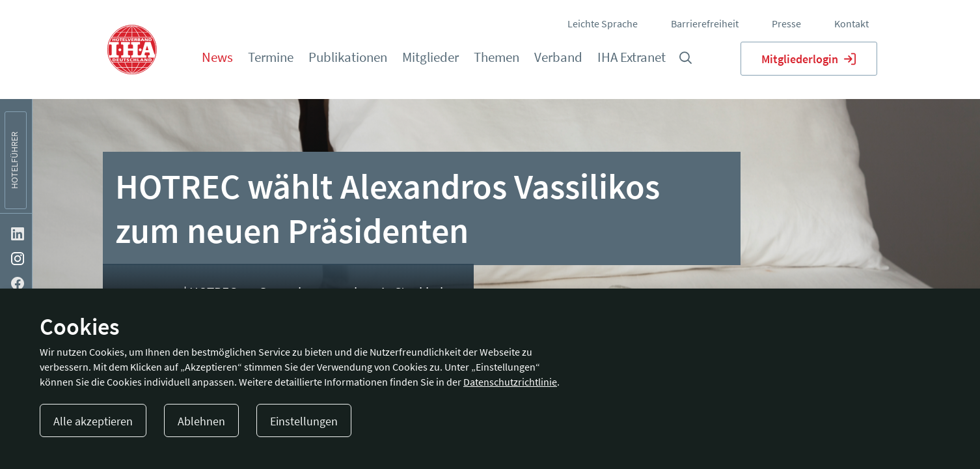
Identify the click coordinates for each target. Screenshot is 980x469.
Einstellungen (304, 421)
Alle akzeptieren (93, 421)
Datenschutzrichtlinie (510, 382)
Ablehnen (201, 421)
